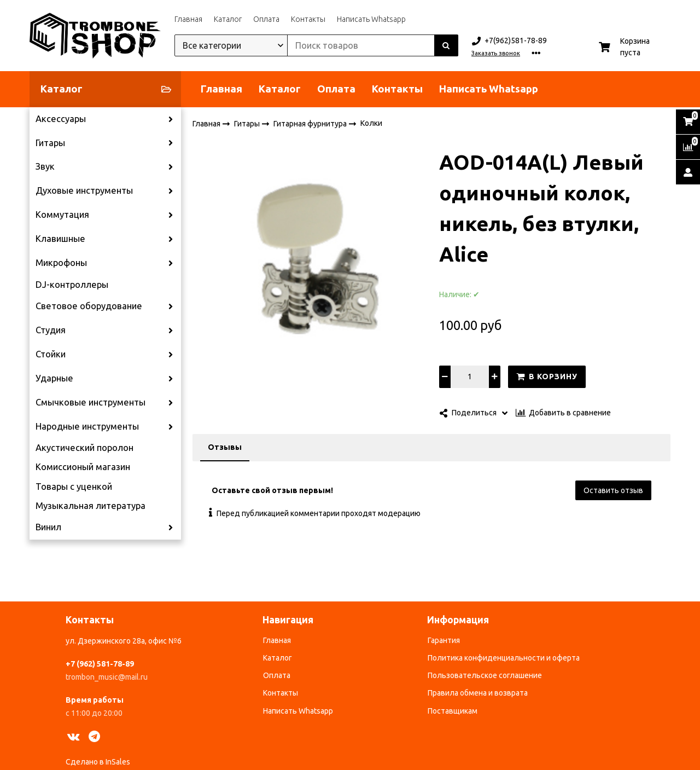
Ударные (54, 378)
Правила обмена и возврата (478, 693)
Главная (188, 19)
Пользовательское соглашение (485, 675)
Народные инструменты (87, 426)
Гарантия (444, 640)
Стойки (51, 354)
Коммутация (62, 215)
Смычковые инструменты (91, 402)
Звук (45, 166)
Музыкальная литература (91, 506)
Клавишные (60, 239)
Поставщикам (453, 711)
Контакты (308, 19)
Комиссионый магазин (83, 467)
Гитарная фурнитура (311, 123)
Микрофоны (61, 263)
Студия (51, 330)
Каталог (228, 19)
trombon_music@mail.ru (107, 677)
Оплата (266, 19)
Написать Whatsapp (371, 19)
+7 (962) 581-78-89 (100, 664)
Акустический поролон (84, 448)
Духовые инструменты (84, 190)
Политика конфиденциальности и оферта (504, 658)
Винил (48, 527)
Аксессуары (61, 119)
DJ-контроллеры (72, 285)
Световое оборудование (89, 306)
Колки (371, 123)
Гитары (50, 143)
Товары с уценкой (74, 487)
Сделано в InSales (98, 762)
